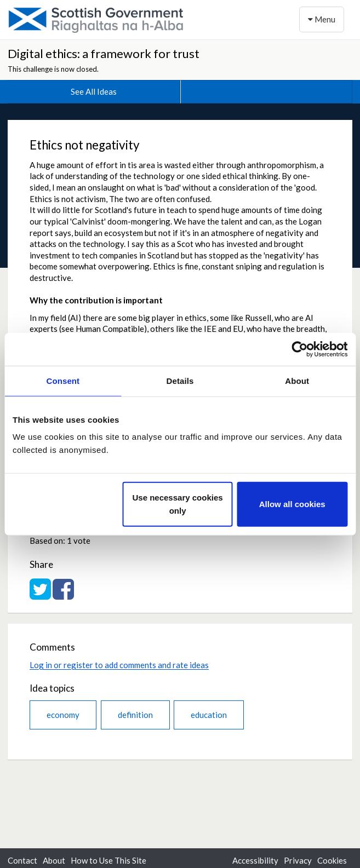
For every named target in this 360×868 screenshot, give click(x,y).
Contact (22, 860)
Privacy (298, 860)
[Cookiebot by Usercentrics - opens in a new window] (299, 349)
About (54, 860)
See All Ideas (94, 91)
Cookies (332, 860)
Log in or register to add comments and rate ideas (119, 665)
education (209, 715)
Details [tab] (180, 380)
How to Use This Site (108, 860)
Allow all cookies (292, 504)
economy (63, 715)
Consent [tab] (63, 380)
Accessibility (255, 860)
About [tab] (297, 380)
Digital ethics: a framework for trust (104, 53)
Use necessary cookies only (178, 504)
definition (135, 715)
